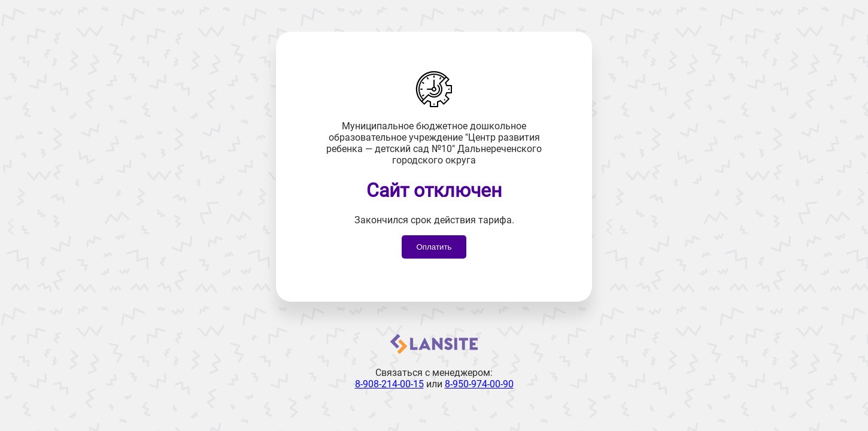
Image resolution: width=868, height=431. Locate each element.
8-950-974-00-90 (479, 384)
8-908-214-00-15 (389, 384)
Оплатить (434, 247)
